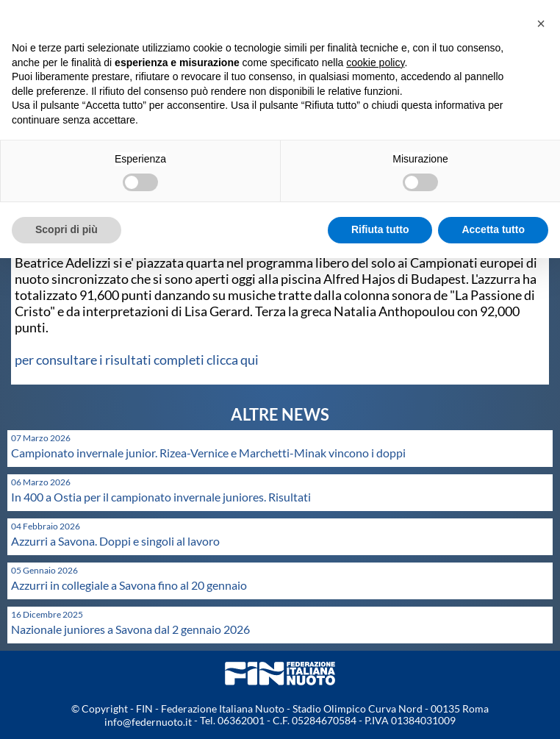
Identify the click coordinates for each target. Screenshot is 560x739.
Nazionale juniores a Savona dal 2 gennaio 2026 (130, 629)
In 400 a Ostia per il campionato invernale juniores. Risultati (161, 497)
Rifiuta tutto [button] (380, 229)
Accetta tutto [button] (493, 229)
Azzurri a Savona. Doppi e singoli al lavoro (115, 541)
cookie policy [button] (375, 63)
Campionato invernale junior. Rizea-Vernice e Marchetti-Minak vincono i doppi (208, 453)
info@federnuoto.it (148, 722)
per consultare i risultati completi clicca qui (137, 360)
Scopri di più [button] (67, 229)
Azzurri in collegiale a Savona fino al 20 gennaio (129, 585)
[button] (541, 24)
